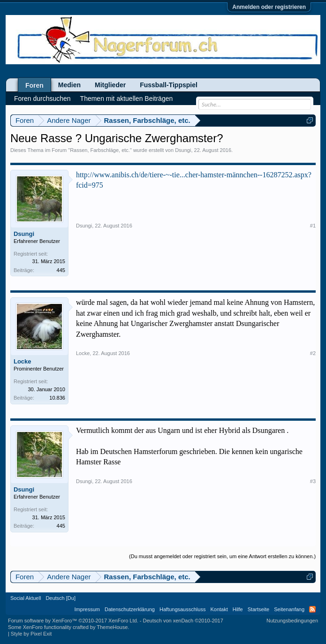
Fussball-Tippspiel (169, 85)
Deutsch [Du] (61, 598)
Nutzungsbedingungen (292, 621)
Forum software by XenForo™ (73, 621)
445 (61, 270)
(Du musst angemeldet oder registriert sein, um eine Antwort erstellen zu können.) (222, 556)
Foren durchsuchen (42, 98)
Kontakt (219, 609)
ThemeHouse (112, 627)
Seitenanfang (289, 609)
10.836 (57, 398)
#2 (313, 353)
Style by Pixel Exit (31, 634)
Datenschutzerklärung (130, 609)
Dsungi (183, 150)
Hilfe (238, 609)
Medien (69, 85)
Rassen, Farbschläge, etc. (100, 150)
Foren (34, 85)
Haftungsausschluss (182, 609)
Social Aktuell (26, 598)
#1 (313, 226)
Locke (23, 361)
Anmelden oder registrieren (269, 7)
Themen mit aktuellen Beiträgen (127, 98)
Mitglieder (110, 85)
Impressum (87, 609)
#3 (313, 481)
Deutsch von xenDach (183, 621)
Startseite (258, 609)
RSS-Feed (312, 609)
